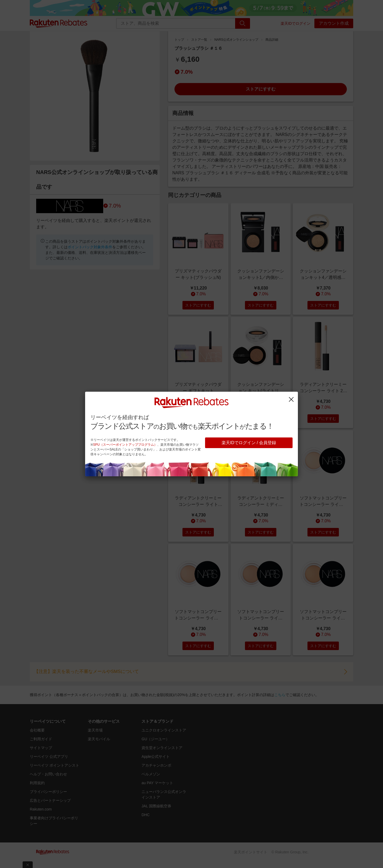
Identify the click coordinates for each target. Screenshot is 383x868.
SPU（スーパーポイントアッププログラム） (125, 445)
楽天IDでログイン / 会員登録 (249, 443)
